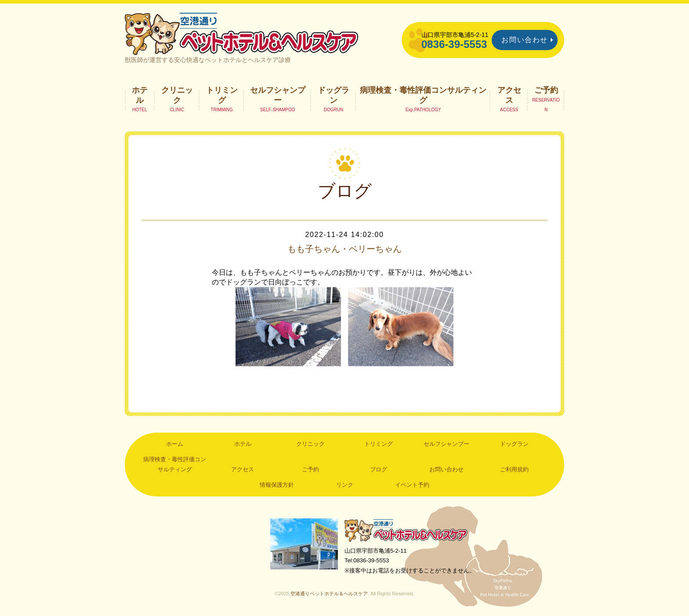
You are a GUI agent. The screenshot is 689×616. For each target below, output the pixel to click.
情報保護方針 (277, 485)
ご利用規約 (514, 469)
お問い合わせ (525, 40)
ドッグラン (334, 95)
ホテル (140, 95)
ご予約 (546, 90)
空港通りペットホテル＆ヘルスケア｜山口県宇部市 (242, 33)
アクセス (509, 95)
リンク (345, 485)
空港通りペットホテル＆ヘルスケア (406, 530)
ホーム (175, 444)
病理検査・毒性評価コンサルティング (423, 95)
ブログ (379, 469)
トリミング (222, 95)
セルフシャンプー (278, 95)
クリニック (177, 95)
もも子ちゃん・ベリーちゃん (344, 249)
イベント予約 (412, 485)
